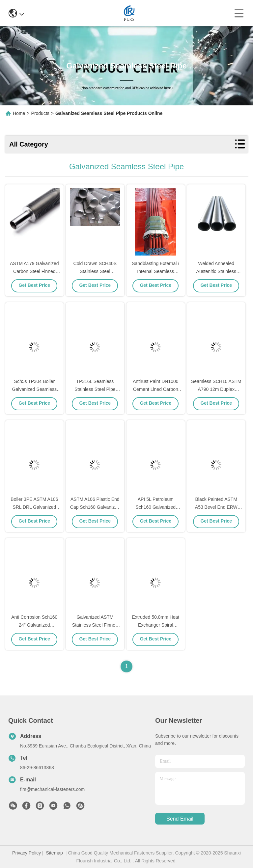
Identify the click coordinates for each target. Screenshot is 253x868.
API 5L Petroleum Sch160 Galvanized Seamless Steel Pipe (156, 507)
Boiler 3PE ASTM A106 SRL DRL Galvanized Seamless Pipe (34, 507)
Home (19, 113)
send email (180, 819)
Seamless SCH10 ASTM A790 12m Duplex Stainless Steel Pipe (216, 389)
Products (40, 113)
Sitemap (55, 853)
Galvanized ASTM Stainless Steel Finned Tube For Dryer (95, 625)
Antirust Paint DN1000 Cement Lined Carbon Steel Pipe (156, 389)
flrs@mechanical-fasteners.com (52, 789)
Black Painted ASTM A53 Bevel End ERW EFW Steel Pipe (216, 507)
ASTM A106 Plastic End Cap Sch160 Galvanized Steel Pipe (95, 507)
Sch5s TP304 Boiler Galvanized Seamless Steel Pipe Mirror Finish (35, 389)
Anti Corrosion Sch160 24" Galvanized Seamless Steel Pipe (34, 625)
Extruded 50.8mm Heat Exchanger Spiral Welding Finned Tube (155, 625)
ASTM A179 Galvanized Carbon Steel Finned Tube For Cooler (34, 271)
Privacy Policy (27, 853)
